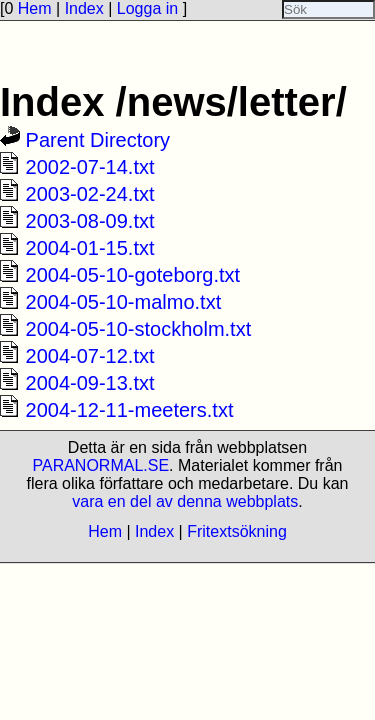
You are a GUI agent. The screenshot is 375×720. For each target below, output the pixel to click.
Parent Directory (98, 140)
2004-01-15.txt (90, 248)
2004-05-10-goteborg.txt (133, 275)
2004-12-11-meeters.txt (130, 410)
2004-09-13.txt (90, 383)
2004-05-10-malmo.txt (124, 302)
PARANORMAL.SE (100, 465)
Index (84, 8)
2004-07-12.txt (90, 356)
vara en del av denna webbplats (185, 501)
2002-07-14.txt (90, 167)
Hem (35, 8)
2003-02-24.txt (90, 194)
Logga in (147, 8)
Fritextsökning (237, 531)
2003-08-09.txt (90, 221)
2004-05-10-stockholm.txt (139, 329)
